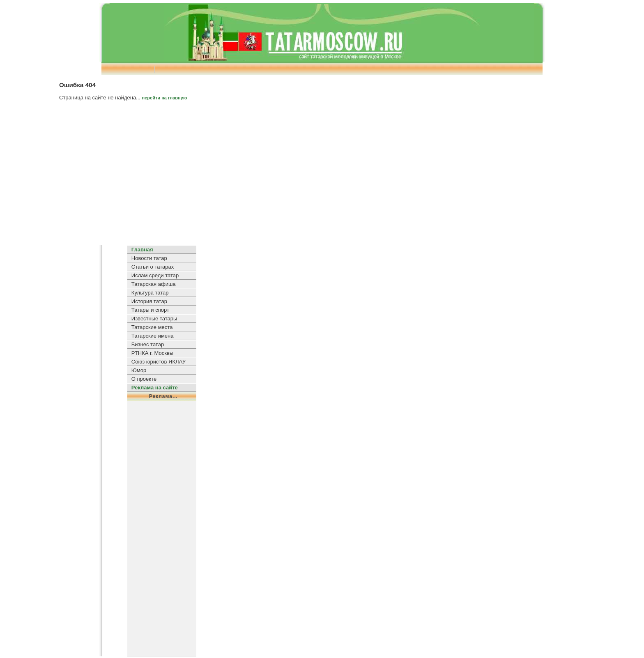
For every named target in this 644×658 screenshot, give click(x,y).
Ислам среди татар (155, 275)
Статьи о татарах (153, 267)
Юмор (139, 370)
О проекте (144, 379)
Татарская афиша (154, 284)
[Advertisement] (322, 176)
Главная (142, 250)
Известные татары (154, 319)
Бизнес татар (148, 344)
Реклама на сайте (155, 388)
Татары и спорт (150, 310)
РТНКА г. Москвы (152, 353)
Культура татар (150, 293)
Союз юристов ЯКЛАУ (159, 362)
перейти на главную (165, 98)
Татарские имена (153, 336)
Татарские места (152, 327)
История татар (149, 301)
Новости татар (149, 258)
